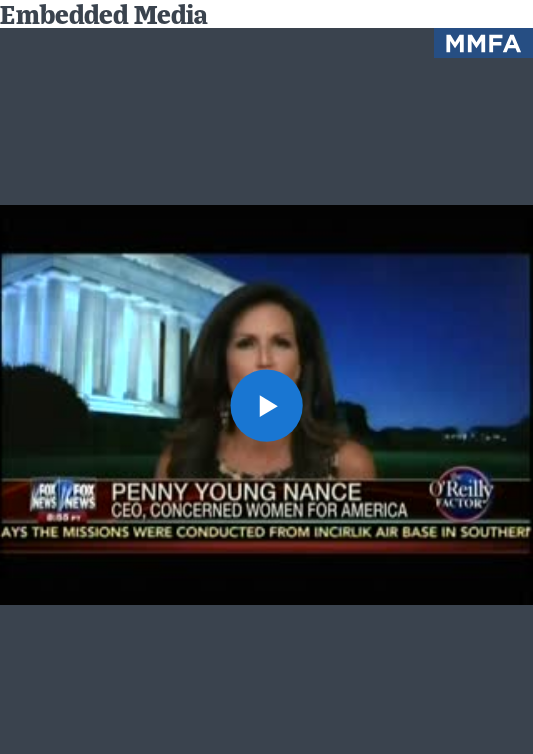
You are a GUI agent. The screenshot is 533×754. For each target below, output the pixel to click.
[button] (266, 405)
